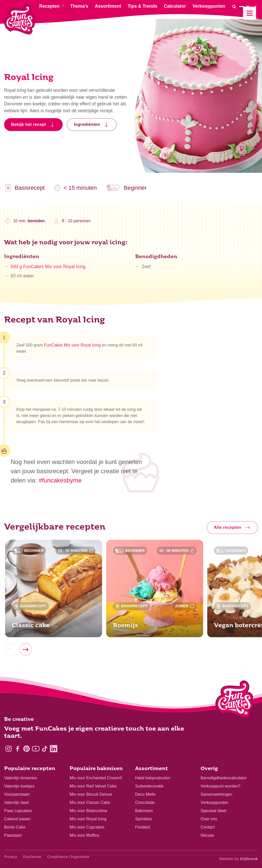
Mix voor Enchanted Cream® (96, 778)
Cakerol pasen (17, 819)
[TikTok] (45, 749)
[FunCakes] (20, 19)
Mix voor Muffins (84, 835)
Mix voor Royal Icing (88, 819)
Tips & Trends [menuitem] (143, 6)
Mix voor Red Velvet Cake (93, 786)
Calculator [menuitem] (175, 6)
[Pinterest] (26, 749)
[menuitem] (249, 7)
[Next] (25, 652)
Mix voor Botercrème (89, 811)
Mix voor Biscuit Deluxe (91, 794)
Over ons (209, 819)
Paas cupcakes (18, 811)
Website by (239, 859)
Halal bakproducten (153, 778)
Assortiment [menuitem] (108, 6)
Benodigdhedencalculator (224, 778)
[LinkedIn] (54, 749)
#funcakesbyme (60, 480)
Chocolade (145, 803)
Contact (208, 827)
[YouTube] (36, 749)
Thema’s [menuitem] (79, 6)
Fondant (143, 827)
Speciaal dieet (214, 811)
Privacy (11, 857)
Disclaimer (32, 857)
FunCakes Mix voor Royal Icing (73, 347)
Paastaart (13, 835)
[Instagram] (9, 749)
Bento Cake (15, 827)
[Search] (234, 7)
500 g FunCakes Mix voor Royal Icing (48, 270)
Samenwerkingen (216, 794)
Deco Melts (145, 794)
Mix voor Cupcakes (87, 827)
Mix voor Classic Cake (90, 803)
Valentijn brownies (21, 778)
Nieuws (207, 835)
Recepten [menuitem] (49, 6)
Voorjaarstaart (17, 794)
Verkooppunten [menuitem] (209, 6)
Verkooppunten (214, 803)
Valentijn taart (17, 803)
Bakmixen (144, 811)
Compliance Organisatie (68, 857)
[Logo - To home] (234, 700)
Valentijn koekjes (19, 786)
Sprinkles (144, 819)
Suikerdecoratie (149, 786)
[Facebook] (18, 749)
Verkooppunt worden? (221, 786)
